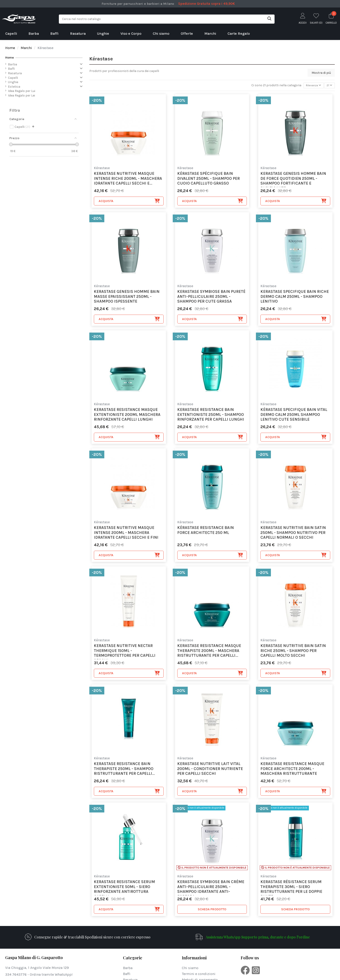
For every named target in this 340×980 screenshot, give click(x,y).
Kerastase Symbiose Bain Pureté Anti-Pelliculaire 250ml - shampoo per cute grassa (211, 297)
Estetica (14, 87)
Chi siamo (190, 969)
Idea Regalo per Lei (21, 95)
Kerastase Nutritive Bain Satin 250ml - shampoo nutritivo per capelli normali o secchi (293, 533)
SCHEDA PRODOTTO (212, 910)
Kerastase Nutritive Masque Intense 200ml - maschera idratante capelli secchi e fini (126, 533)
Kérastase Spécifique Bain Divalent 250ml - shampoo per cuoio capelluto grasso (209, 179)
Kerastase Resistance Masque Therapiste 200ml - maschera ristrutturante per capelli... (209, 652)
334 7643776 (16, 975)
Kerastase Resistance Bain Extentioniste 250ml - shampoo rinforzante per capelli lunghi (211, 415)
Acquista (129, 202)
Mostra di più (321, 73)
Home (10, 58)
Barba (12, 64)
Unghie (13, 82)
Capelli (13, 78)
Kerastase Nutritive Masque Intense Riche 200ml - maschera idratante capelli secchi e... (128, 179)
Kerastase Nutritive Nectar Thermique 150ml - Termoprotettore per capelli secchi (125, 652)
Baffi (11, 69)
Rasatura (15, 73)
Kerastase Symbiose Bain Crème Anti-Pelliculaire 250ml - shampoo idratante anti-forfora (211, 888)
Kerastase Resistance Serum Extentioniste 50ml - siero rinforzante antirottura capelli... (124, 888)
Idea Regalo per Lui (22, 91)
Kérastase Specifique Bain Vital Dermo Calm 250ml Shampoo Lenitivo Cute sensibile (294, 415)
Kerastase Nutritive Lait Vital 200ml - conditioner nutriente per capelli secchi (210, 770)
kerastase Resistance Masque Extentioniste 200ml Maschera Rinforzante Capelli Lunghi (127, 415)
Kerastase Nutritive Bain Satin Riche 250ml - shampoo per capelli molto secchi (293, 652)
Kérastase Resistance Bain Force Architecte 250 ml (206, 531)
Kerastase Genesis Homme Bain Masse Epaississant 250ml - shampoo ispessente (127, 297)
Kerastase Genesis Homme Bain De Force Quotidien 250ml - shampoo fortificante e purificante (293, 180)
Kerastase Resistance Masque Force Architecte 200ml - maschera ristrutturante (292, 770)
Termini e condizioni (199, 975)
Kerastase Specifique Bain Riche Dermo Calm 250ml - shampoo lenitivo (295, 297)
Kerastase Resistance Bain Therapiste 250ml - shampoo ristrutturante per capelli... (124, 770)
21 (329, 86)
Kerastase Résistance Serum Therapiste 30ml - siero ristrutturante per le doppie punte (291, 888)
